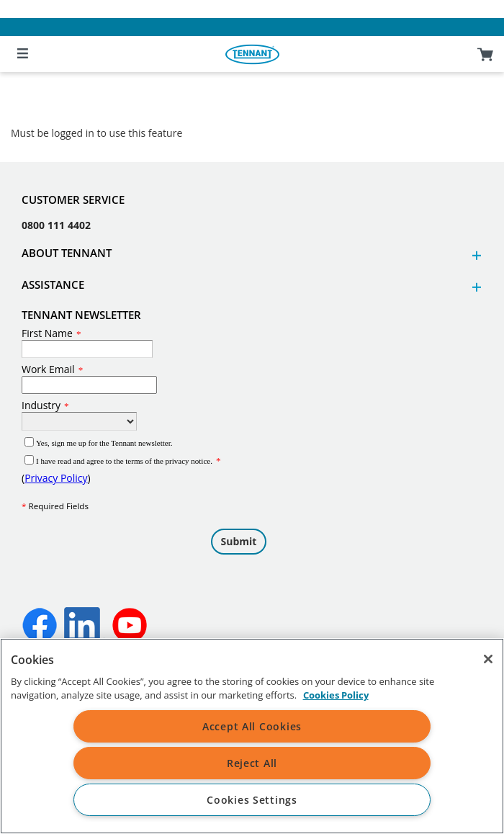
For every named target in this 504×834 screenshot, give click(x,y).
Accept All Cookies (252, 726)
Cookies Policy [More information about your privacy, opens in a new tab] (336, 695)
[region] (252, 736)
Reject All (252, 763)
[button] (474, 255)
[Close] (488, 659)
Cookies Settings (252, 800)
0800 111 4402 (56, 225)
